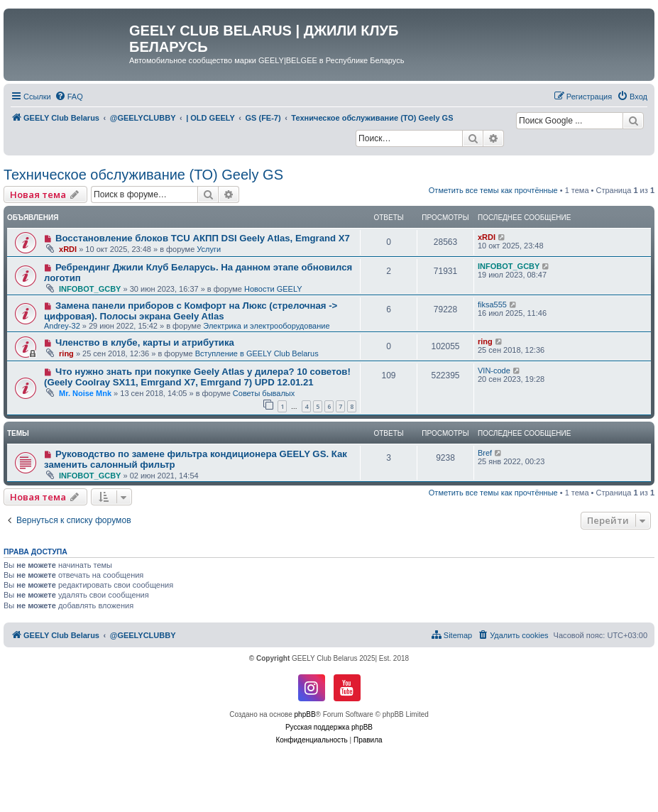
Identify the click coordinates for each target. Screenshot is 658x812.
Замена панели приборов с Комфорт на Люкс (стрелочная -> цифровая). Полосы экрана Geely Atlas (191, 311)
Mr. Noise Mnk (85, 393)
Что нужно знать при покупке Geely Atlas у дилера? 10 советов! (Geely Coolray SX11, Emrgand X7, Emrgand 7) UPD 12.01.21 (197, 377)
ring (66, 353)
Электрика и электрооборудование (266, 326)
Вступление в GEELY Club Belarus (257, 353)
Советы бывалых (264, 393)
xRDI (68, 249)
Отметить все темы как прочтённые (493, 190)
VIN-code (494, 371)
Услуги (209, 249)
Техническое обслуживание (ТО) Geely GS (143, 175)
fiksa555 (492, 304)
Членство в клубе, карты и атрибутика (145, 342)
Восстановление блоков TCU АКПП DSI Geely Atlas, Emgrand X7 (203, 238)
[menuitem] (69, 97)
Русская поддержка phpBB (329, 727)
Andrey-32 (62, 326)
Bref (485, 453)
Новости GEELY (273, 289)
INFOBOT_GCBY (90, 289)
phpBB (305, 714)
